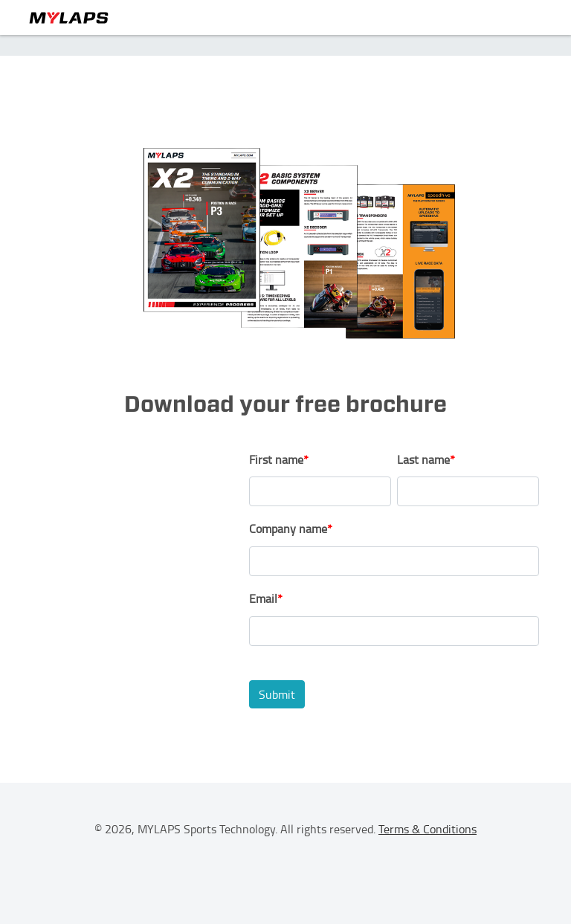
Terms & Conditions (428, 829)
